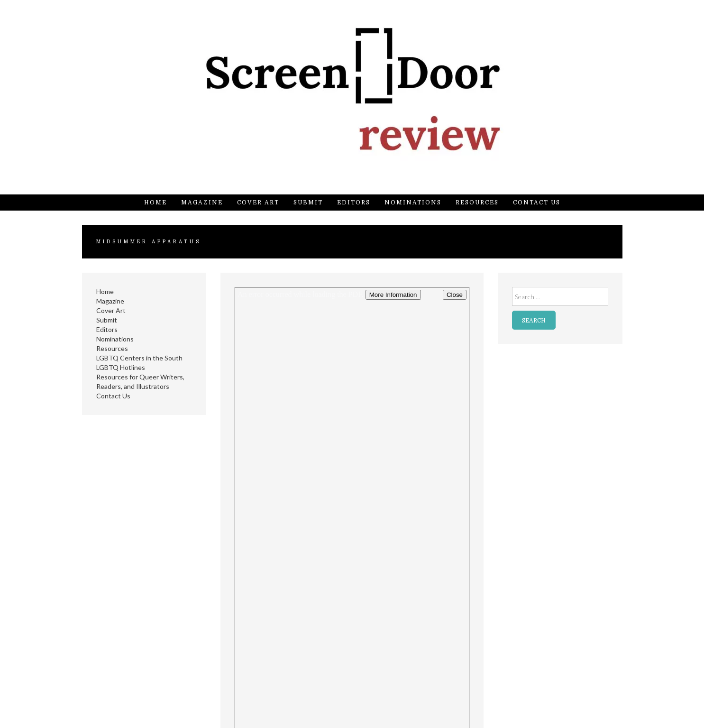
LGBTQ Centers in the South (139, 358)
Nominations (413, 203)
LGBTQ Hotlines (121, 367)
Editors (354, 203)
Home (155, 203)
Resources (477, 203)
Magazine (202, 203)
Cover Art (258, 203)
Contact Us (537, 203)
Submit (308, 203)
